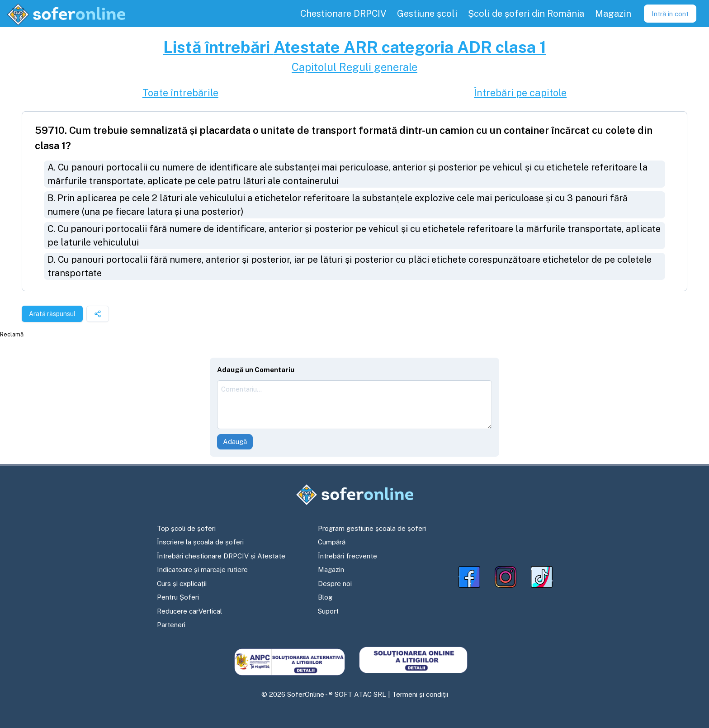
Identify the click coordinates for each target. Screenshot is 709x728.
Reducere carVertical (189, 611)
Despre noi (335, 584)
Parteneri (171, 625)
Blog (325, 597)
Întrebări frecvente (347, 556)
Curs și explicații (182, 584)
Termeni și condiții (420, 694)
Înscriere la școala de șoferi (200, 542)
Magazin (331, 570)
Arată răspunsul (52, 314)
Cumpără (332, 542)
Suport (328, 611)
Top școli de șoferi (186, 528)
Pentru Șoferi (178, 597)
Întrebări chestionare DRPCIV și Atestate (221, 556)
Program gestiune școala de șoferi (372, 528)
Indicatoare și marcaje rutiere (202, 570)
